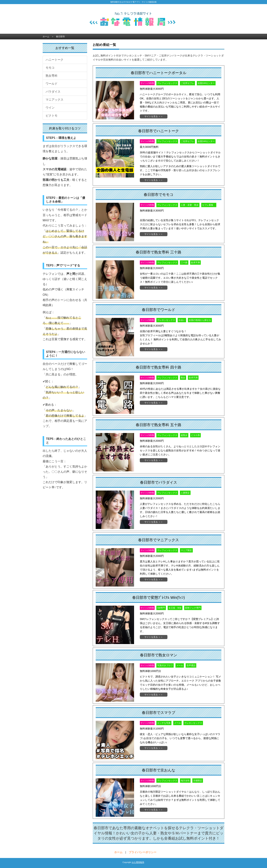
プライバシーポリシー (143, 852)
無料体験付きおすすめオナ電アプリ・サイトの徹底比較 (133, 2)
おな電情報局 (138, 862)
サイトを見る (151, 116)
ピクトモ (52, 116)
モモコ (50, 68)
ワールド (52, 84)
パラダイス (53, 92)
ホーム (46, 37)
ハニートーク (55, 60)
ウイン (50, 108)
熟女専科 (52, 76)
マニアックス (55, 100)
